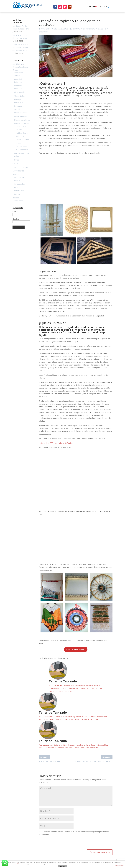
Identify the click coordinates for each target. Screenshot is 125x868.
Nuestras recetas (23, 139)
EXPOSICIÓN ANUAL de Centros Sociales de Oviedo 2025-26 (20, 48)
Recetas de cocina (21, 124)
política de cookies (22, 864)
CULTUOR (16, 164)
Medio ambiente (21, 116)
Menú (102, 7)
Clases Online (20, 96)
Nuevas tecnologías (22, 120)
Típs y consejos (22, 150)
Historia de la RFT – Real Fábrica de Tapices (56, 443)
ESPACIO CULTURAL (20, 167)
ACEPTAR (62, 866)
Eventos (17, 194)
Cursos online (20, 184)
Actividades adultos (61, 29)
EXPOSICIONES (18, 171)
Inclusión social (20, 113)
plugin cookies (119, 865)
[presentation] (57, 844)
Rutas (17, 160)
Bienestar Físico (21, 92)
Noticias (16, 175)
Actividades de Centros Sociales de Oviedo (87, 29)
